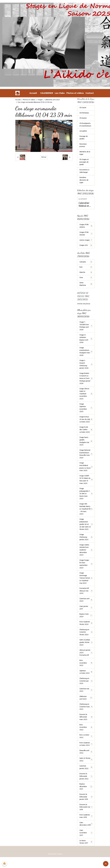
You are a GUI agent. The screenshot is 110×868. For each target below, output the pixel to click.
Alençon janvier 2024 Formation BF (86, 659)
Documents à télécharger (84, 172)
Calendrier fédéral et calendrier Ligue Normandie (84, 206)
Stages (40, 100)
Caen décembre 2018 (86, 833)
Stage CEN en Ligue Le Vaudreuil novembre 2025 (86, 396)
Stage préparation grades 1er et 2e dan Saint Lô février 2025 (86, 529)
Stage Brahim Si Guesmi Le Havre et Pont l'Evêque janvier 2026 (86, 381)
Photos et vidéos (75, 93)
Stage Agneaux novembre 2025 (86, 411)
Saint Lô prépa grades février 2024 (86, 648)
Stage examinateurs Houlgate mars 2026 (86, 354)
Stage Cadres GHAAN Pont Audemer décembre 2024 (86, 555)
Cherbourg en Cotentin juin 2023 (86, 687)
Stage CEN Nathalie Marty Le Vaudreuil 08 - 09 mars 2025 (86, 513)
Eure (86, 269)
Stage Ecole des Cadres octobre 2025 (86, 433)
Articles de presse (84, 305)
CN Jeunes (83, 119)
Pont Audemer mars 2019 (86, 824)
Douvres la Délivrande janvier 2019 (86, 805)
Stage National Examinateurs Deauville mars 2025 (86, 457)
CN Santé (83, 108)
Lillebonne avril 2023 (52, 100)
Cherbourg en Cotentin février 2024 (86, 638)
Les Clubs (60, 93)
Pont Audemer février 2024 (86, 629)
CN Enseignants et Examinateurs (85, 125)
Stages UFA (86, 247)
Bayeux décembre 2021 (86, 794)
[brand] (18, 93)
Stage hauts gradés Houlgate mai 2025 (86, 445)
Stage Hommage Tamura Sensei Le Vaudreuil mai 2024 (86, 583)
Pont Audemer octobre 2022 (86, 751)
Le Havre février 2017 (86, 853)
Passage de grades (84, 138)
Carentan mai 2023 (86, 697)
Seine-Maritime (86, 286)
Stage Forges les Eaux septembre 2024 (86, 569)
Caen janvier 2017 (86, 613)
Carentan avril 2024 (86, 605)
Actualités (83, 132)
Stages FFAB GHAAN (86, 235)
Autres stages (86, 241)
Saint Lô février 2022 (86, 767)
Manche (86, 274)
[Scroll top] (106, 864)
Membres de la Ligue (85, 154)
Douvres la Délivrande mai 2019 (86, 815)
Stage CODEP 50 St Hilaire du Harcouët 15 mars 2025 (86, 483)
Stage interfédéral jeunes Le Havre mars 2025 (86, 470)
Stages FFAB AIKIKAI (86, 227)
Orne (86, 279)
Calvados (86, 263)
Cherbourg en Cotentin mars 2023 (86, 714)
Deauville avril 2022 (86, 759)
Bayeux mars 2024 (86, 621)
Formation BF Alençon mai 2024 (86, 596)
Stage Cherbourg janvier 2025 (86, 542)
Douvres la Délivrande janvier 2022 (86, 784)
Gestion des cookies (55, 865)
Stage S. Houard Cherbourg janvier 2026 (86, 367)
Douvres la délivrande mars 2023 (86, 724)
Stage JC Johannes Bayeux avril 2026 (86, 341)
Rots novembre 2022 (86, 734)
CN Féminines (84, 113)
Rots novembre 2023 (86, 669)
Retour (44, 157)
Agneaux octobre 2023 (86, 678)
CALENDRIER (47, 93)
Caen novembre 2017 (86, 844)
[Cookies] (5, 864)
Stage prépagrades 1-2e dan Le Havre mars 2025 (86, 498)
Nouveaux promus (83, 146)
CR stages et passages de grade (84, 163)
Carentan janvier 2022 (86, 775)
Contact (90, 93)
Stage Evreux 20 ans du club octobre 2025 (86, 422)
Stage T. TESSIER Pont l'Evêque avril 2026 (86, 328)
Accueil (33, 93)
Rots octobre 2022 (86, 743)
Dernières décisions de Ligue (84, 181)
